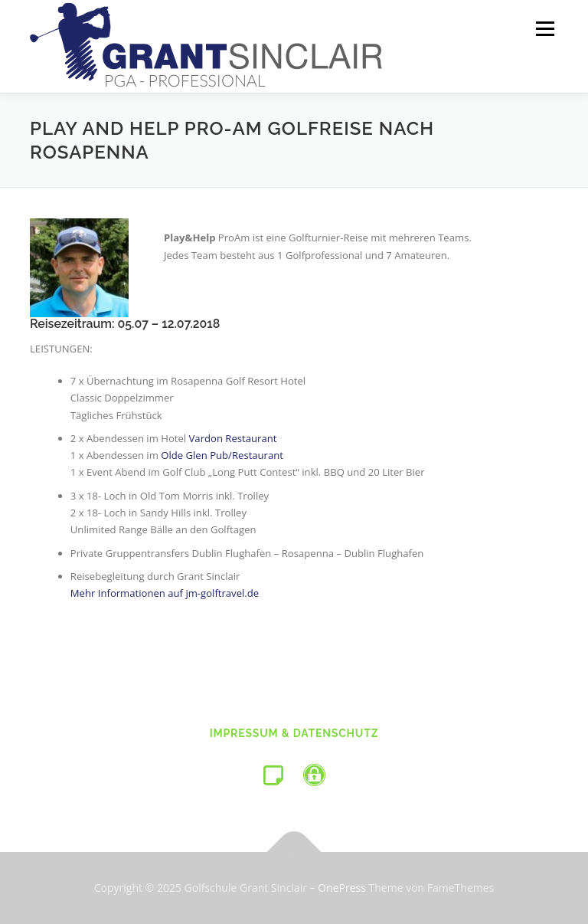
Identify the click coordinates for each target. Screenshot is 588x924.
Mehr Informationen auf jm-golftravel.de (165, 593)
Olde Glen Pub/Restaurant (222, 455)
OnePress (342, 888)
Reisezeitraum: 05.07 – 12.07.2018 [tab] (125, 324)
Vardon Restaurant (233, 438)
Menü (545, 28)
